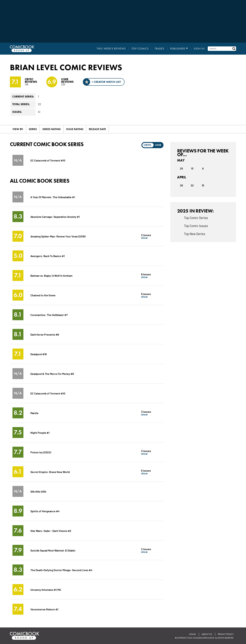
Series (33, 129)
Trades (160, 49)
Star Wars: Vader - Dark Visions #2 (51, 531)
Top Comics (140, 49)
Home (192, 634)
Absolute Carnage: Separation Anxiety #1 (55, 217)
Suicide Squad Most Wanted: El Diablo (53, 550)
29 (181, 185)
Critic (148, 145)
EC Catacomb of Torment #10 (48, 160)
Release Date (97, 129)
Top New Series (195, 234)
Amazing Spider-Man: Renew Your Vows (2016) (58, 236)
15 (203, 185)
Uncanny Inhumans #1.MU (46, 589)
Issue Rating (75, 129)
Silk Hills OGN (38, 491)
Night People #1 (40, 432)
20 (181, 168)
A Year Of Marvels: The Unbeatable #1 (53, 197)
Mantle (34, 413)
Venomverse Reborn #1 (44, 609)
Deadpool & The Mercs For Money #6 (52, 374)
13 (192, 168)
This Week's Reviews (111, 49)
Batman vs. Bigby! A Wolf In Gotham (51, 275)
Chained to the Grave (43, 295)
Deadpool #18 (39, 354)
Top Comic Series (196, 218)
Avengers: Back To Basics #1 (48, 256)
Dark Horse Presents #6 (45, 334)
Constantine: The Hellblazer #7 (49, 315)
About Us (207, 634)
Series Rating (52, 129)
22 (192, 185)
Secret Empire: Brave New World (50, 472)
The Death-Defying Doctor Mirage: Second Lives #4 (61, 570)
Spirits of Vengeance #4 (45, 511)
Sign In (199, 49)
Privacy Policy (226, 634)
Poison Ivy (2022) (41, 452)
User (158, 145)
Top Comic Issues (196, 226)
